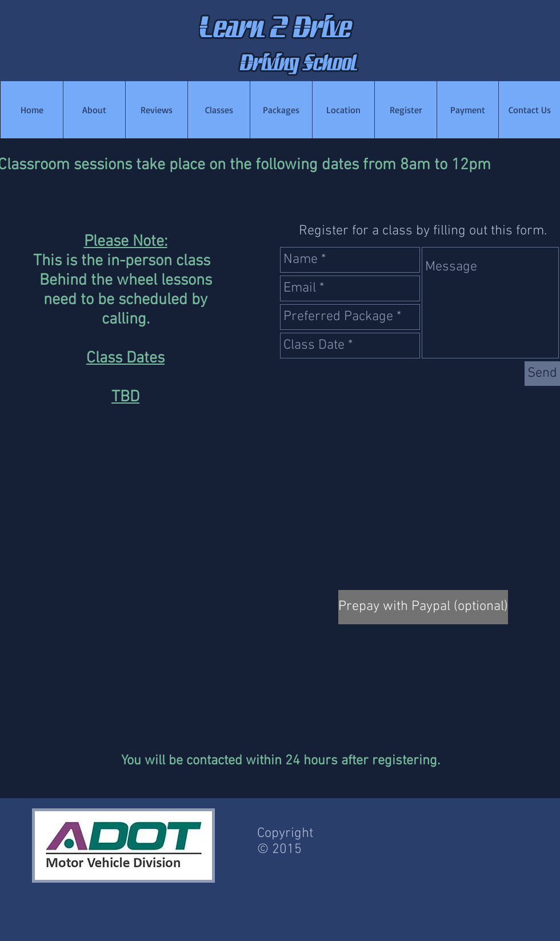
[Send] (542, 374)
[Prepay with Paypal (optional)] (423, 607)
